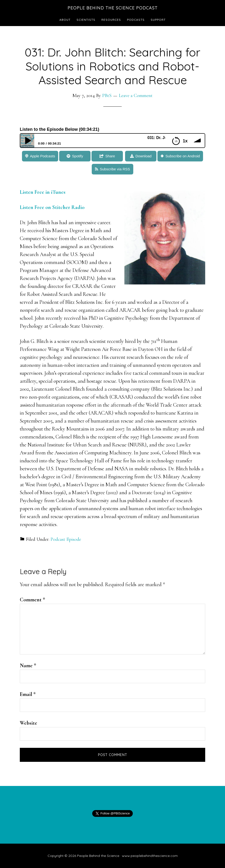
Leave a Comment (136, 96)
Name (28, 666)
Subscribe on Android (183, 156)
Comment (32, 600)
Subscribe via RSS (115, 169)
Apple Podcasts (42, 156)
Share (110, 156)
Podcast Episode (66, 539)
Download (144, 156)
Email (28, 694)
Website (28, 723)
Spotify (77, 156)
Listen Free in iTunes (43, 192)
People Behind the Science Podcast (113, 8)
